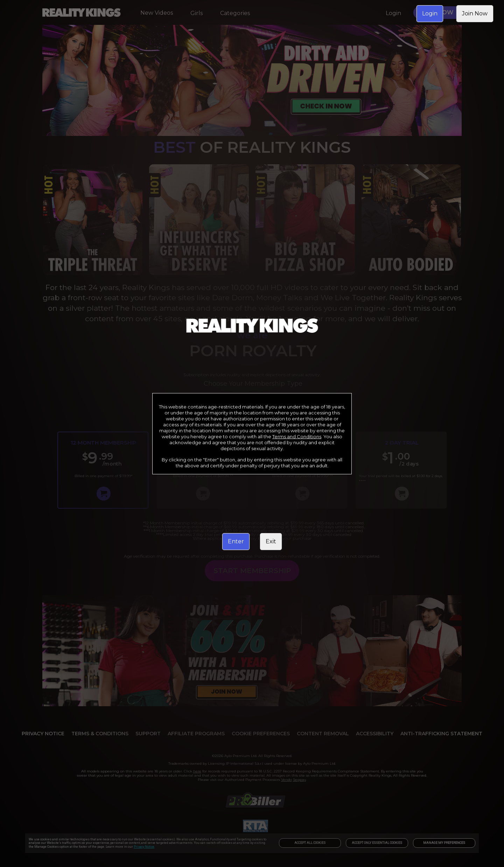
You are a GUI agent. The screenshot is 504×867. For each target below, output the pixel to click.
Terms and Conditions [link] (297, 436)
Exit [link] (271, 541)
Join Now (475, 13)
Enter (236, 541)
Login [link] (430, 13)
